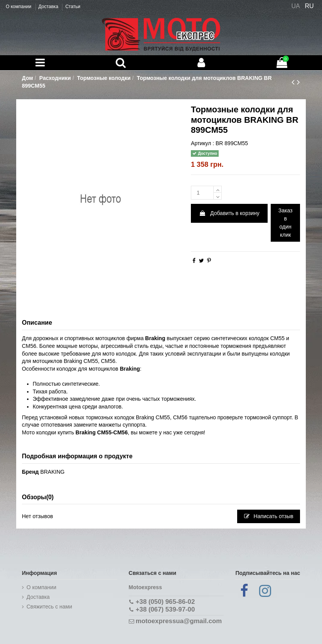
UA (295, 6)
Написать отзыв (269, 516)
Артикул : (202, 143)
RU (309, 6)
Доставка (49, 7)
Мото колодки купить (48, 432)
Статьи (73, 7)
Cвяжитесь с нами (49, 607)
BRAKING (52, 472)
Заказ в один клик (286, 223)
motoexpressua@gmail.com (179, 621)
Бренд (30, 472)
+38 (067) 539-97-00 (165, 609)
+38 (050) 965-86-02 (165, 602)
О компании (19, 7)
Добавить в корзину (229, 213)
